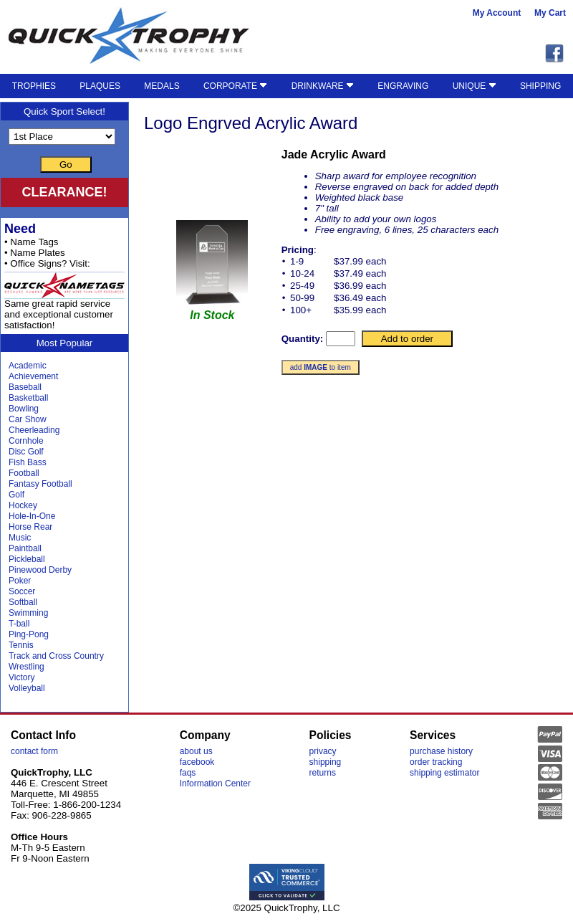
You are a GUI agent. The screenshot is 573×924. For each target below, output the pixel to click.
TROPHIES (34, 86)
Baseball (25, 387)
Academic (28, 366)
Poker (20, 581)
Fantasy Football (40, 484)
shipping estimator (444, 773)
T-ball (19, 624)
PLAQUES (100, 86)
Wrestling (27, 667)
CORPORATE (235, 86)
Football (24, 473)
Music (20, 538)
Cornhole (26, 441)
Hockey (23, 505)
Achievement (33, 376)
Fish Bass (28, 462)
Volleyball (27, 688)
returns (323, 773)
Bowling (24, 409)
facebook (197, 762)
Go (66, 165)
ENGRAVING (403, 86)
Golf (16, 495)
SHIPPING (540, 86)
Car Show (28, 419)
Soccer (22, 591)
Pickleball (27, 559)
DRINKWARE (323, 86)
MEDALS (162, 86)
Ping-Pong (29, 634)
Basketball (28, 398)
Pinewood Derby (40, 570)
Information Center (215, 784)
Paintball (25, 548)
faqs (188, 773)
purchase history (441, 751)
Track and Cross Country (56, 656)
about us (196, 751)
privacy (323, 751)
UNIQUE (475, 86)
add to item (321, 367)
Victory (21, 677)
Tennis (21, 645)
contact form (34, 751)
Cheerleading (34, 430)
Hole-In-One (32, 516)
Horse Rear (30, 527)
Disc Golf (26, 452)
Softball (23, 602)
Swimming (28, 613)
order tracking (436, 762)
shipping (326, 762)
